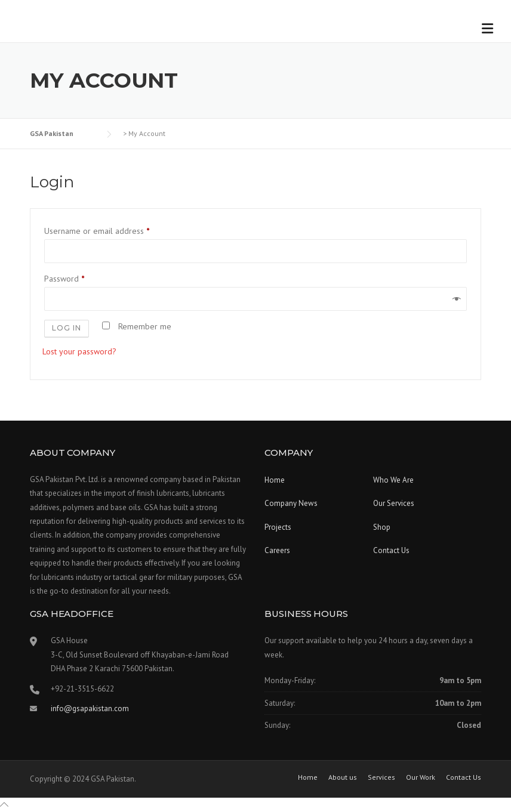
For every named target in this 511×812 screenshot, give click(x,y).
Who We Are (393, 480)
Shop (382, 527)
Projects (278, 527)
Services (381, 777)
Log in (67, 328)
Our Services (394, 503)
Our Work (421, 777)
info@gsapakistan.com (90, 708)
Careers (277, 550)
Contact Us (391, 550)
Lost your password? (79, 351)
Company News (291, 503)
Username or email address (99, 231)
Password (66, 279)
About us (343, 777)
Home (275, 480)
